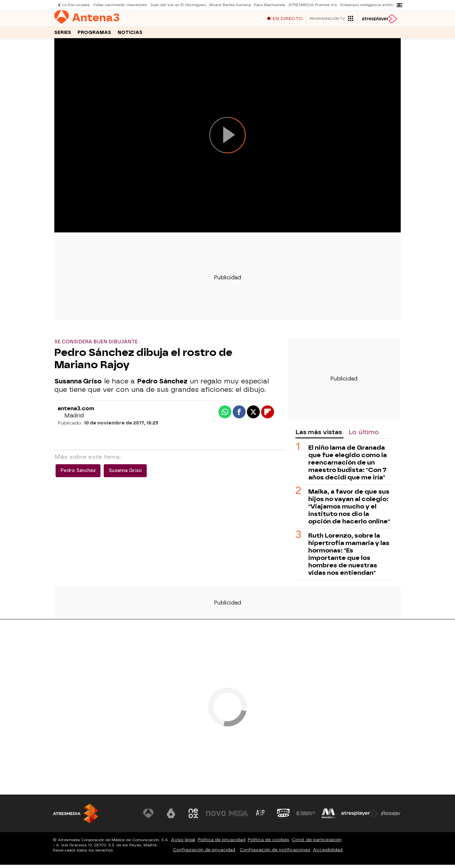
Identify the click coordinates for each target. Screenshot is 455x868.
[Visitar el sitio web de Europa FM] (306, 817)
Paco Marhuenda (270, 5)
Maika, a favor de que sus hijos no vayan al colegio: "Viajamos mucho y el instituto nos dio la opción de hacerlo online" (349, 510)
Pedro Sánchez (78, 474)
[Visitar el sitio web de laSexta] (171, 817)
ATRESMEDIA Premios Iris (313, 5)
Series (63, 35)
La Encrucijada (76, 5)
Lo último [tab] (364, 435)
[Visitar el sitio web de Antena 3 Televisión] (148, 817)
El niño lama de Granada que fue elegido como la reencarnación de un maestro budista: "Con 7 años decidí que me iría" (348, 466)
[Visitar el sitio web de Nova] (216, 817)
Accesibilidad (328, 853)
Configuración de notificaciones (275, 853)
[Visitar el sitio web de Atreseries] (261, 817)
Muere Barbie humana (230, 5)
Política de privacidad (222, 843)
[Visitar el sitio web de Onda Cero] (283, 817)
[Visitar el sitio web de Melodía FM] (328, 817)
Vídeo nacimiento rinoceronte (120, 5)
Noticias (130, 35)
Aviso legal (183, 843)
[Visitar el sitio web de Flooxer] (391, 817)
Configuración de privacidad (204, 853)
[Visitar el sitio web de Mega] (238, 817)
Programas (94, 35)
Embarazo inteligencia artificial (369, 5)
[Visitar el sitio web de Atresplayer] (360, 817)
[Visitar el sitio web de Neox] (193, 817)
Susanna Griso (125, 474)
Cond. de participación (317, 843)
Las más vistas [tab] (319, 435)
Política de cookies (269, 843)
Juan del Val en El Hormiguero (178, 5)
